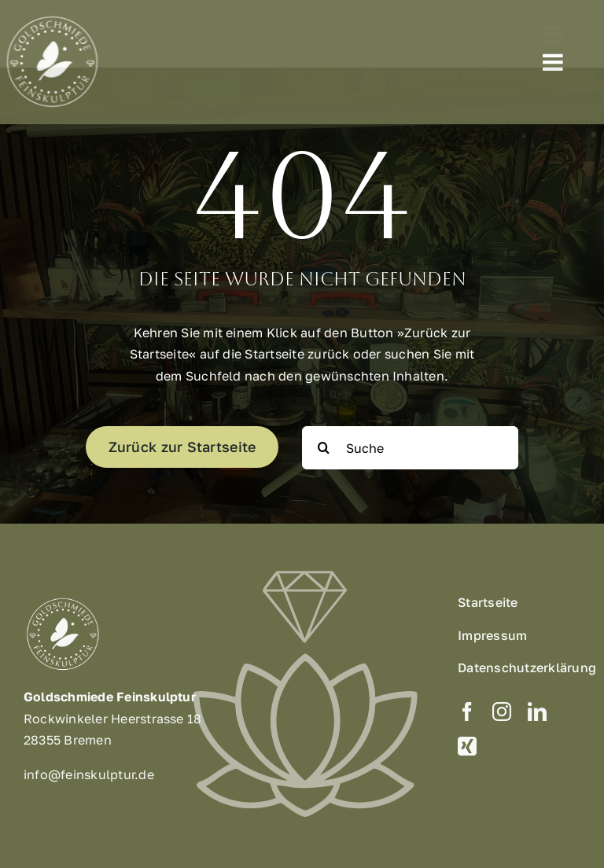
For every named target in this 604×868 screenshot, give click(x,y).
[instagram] (502, 715)
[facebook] (467, 715)
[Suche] (410, 448)
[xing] (467, 750)
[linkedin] (537, 715)
